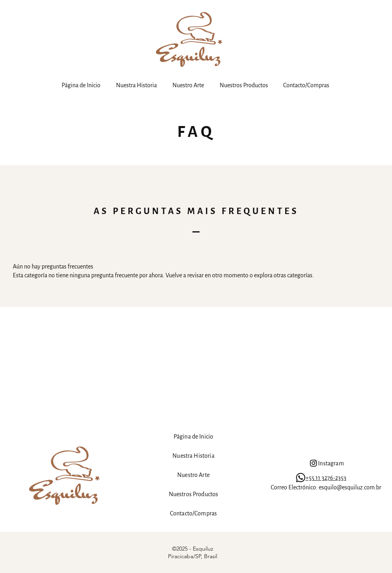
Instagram (331, 463)
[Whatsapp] (301, 478)
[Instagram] (313, 463)
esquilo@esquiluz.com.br (350, 487)
